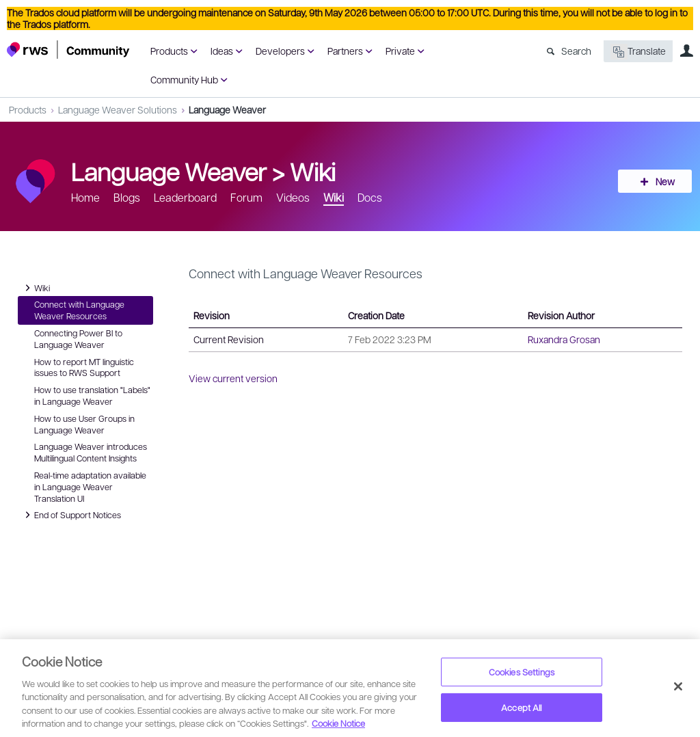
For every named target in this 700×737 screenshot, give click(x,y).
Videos (293, 197)
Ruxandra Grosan (564, 339)
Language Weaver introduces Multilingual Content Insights (91, 452)
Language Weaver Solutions (118, 109)
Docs (370, 197)
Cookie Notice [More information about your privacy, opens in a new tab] (338, 723)
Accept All (521, 707)
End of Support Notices (71, 515)
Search (576, 51)
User (686, 51)
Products (169, 51)
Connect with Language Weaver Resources (79, 310)
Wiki (313, 171)
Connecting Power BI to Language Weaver (78, 339)
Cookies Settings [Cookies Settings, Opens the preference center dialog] (522, 672)
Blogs (127, 197)
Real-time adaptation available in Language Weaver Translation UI (90, 487)
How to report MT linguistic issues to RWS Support (84, 367)
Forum (246, 197)
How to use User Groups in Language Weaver (84, 424)
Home (85, 197)
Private (400, 51)
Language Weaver (227, 109)
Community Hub (184, 79)
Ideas (222, 51)
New (662, 181)
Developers (280, 51)
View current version (233, 378)
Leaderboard (185, 197)
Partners (345, 51)
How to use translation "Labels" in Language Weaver (92, 396)
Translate (638, 52)
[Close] (678, 686)
